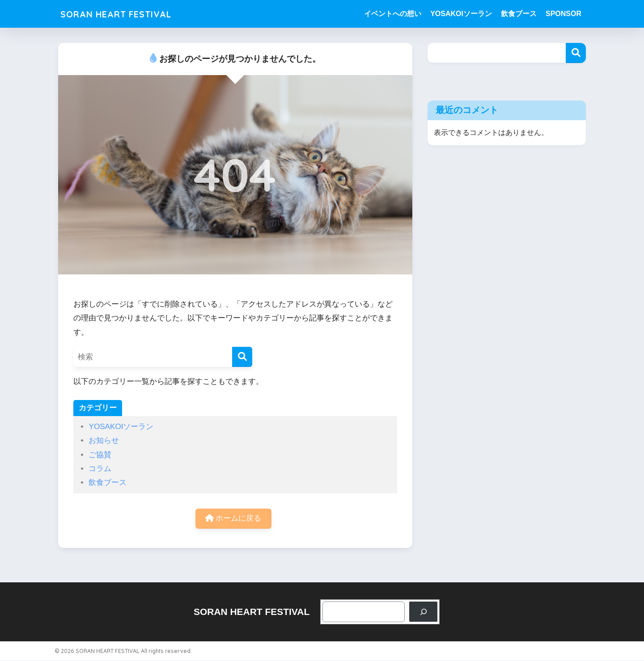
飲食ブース (519, 14)
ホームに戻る (233, 519)
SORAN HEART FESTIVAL (127, 14)
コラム (100, 469)
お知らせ (104, 440)
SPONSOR (563, 14)
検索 (576, 53)
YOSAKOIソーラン (461, 14)
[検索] (242, 357)
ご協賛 (100, 455)
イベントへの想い (393, 14)
